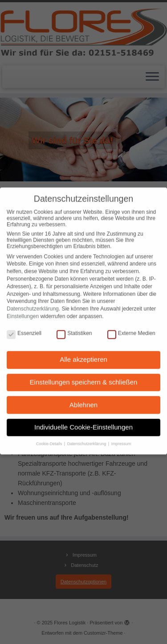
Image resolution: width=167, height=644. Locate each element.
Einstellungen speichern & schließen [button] (84, 375)
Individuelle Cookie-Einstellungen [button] (83, 420)
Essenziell (24, 327)
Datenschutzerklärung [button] (87, 437)
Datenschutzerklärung (33, 302)
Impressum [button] (121, 437)
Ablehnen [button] (83, 398)
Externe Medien (131, 327)
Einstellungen (23, 310)
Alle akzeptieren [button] (83, 353)
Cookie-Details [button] (50, 437)
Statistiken (74, 327)
